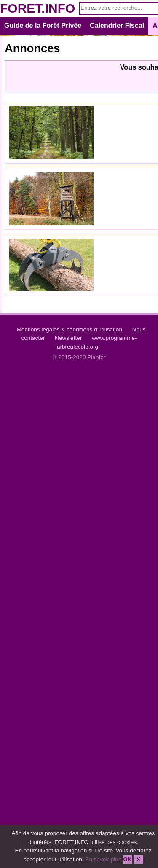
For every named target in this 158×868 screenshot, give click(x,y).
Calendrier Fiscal (117, 26)
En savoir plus (103, 859)
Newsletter (68, 338)
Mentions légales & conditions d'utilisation (70, 329)
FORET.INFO (37, 8)
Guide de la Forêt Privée (43, 26)
